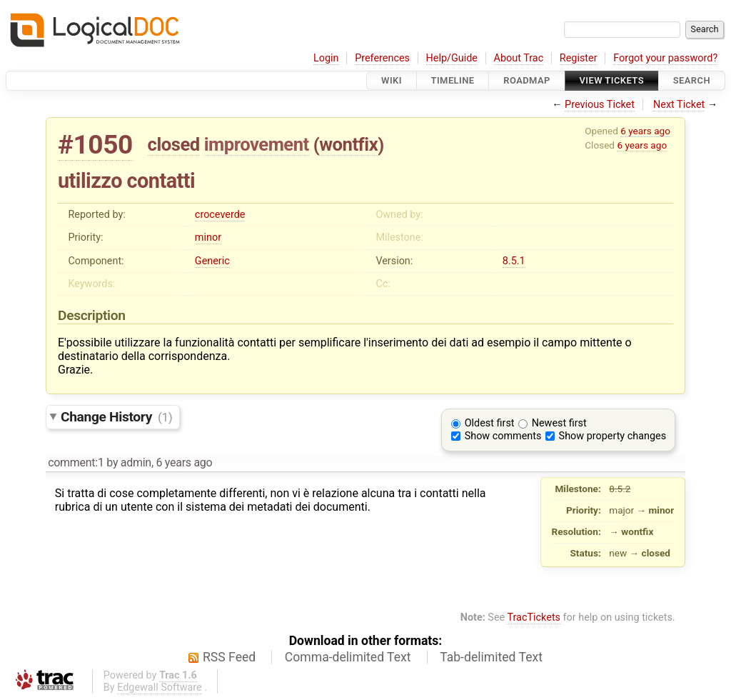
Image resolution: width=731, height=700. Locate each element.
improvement (257, 144)
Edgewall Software (160, 687)
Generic (212, 261)
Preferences (382, 58)
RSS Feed (229, 657)
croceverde (220, 215)
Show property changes (612, 436)
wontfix (348, 144)
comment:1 (76, 462)
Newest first (559, 423)
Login (326, 58)
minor (208, 237)
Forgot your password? (665, 58)
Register (579, 58)
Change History (116, 417)
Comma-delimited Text (348, 657)
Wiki (392, 80)
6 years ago (645, 131)
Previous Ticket (600, 105)
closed (174, 144)
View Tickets (612, 80)
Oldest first (490, 423)
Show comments (503, 436)
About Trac (519, 58)
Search (692, 80)
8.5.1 (514, 261)
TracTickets (534, 617)
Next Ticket (679, 105)
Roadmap (527, 80)
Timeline (453, 80)
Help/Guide (452, 58)
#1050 (95, 145)
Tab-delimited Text (491, 657)
